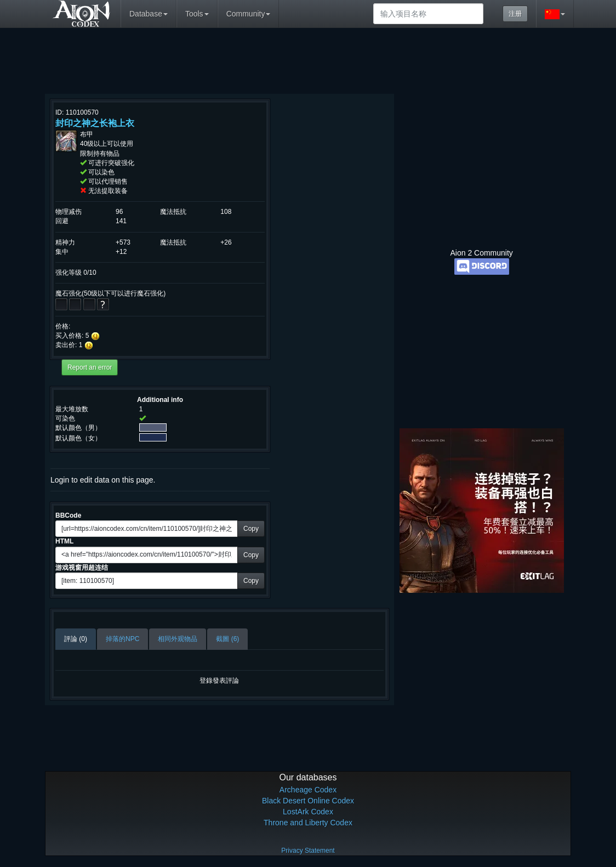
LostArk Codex (308, 812)
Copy (251, 529)
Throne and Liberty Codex (308, 823)
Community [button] (249, 14)
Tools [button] (197, 14)
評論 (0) (76, 639)
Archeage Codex (308, 790)
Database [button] (149, 14)
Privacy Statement (308, 851)
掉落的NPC (122, 639)
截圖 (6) (227, 639)
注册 (515, 14)
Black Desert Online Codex (308, 801)
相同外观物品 (178, 639)
